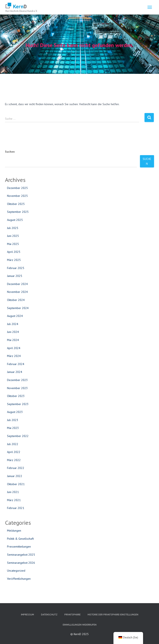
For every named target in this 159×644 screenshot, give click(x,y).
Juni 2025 (13, 236)
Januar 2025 (15, 276)
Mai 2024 (13, 340)
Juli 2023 (13, 420)
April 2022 (14, 452)
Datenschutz (49, 614)
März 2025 (14, 260)
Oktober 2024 (16, 300)
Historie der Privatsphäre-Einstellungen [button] (113, 614)
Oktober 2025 (16, 204)
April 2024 (14, 348)
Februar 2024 (16, 364)
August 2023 (15, 412)
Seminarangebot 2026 (21, 563)
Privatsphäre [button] (72, 614)
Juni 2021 (13, 492)
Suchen (10, 152)
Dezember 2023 (17, 380)
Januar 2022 (15, 476)
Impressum (27, 614)
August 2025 (15, 220)
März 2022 (14, 460)
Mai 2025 (13, 244)
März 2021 (14, 500)
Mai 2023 (13, 428)
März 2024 (14, 356)
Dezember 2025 (17, 188)
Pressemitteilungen (19, 547)
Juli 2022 (13, 444)
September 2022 (18, 436)
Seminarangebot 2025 (21, 555)
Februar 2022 (16, 468)
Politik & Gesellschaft (20, 539)
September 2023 (18, 404)
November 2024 (17, 292)
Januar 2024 (15, 372)
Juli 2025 (13, 228)
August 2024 (15, 316)
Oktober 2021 (16, 484)
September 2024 (18, 308)
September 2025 (18, 212)
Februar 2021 (16, 508)
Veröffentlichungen (19, 579)
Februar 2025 (16, 268)
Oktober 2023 (16, 396)
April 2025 (14, 252)
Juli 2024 (13, 324)
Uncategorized (16, 571)
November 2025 (17, 196)
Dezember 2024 (17, 284)
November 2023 (17, 388)
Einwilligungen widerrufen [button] (80, 625)
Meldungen (14, 531)
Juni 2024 (13, 332)
